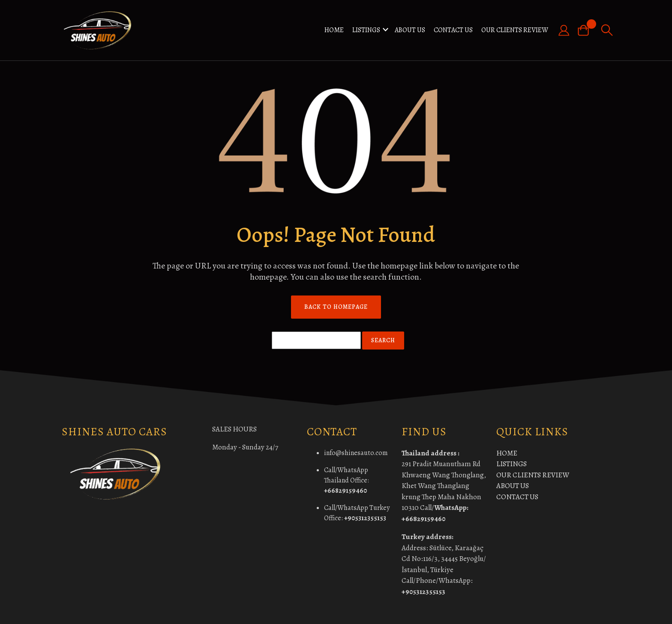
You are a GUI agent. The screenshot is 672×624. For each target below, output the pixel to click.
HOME (334, 30)
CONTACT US (453, 30)
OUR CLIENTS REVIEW (515, 30)
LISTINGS (366, 30)
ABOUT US (410, 30)
